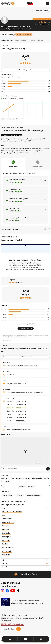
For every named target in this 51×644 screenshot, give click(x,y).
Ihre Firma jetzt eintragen (12, 624)
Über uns (40, 40)
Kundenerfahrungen (22, 40)
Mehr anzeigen (7, 340)
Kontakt (33, 40)
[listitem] (12, 512)
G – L (25, 560)
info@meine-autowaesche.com (17, 384)
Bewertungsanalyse (7, 40)
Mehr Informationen (39, 270)
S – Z (25, 567)
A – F (25, 508)
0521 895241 (11, 375)
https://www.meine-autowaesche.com (19, 430)
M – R (25, 564)
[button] (25, 639)
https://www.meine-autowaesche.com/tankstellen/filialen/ (25, 393)
